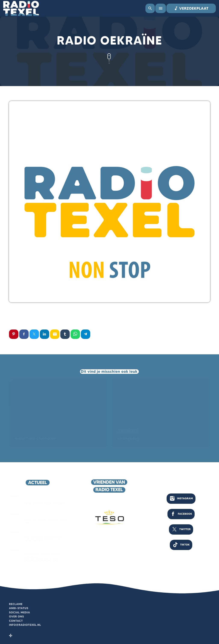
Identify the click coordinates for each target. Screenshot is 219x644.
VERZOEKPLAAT (191, 8)
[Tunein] (11, 636)
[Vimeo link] (21, 8)
